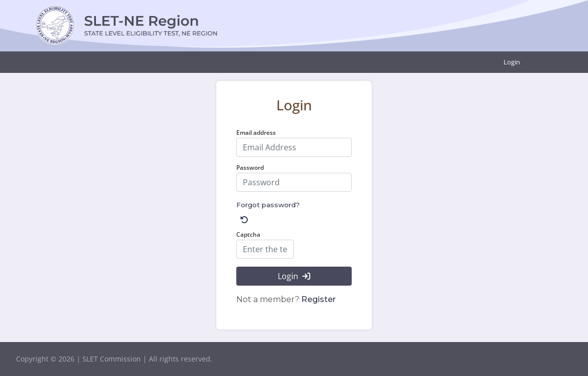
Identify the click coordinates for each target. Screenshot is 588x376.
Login (512, 62)
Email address (256, 133)
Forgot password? (268, 205)
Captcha (248, 234)
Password (250, 168)
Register (318, 299)
